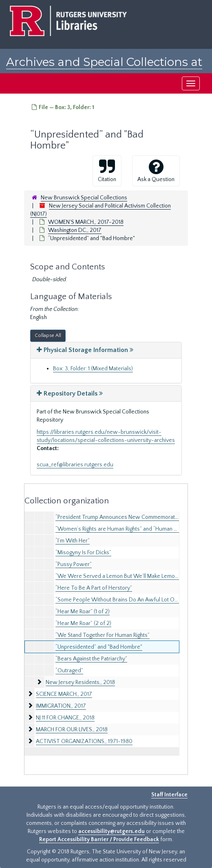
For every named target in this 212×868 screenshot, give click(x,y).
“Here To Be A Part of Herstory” (94, 588)
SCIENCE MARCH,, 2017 (64, 694)
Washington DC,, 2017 (75, 230)
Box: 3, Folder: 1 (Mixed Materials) (93, 369)
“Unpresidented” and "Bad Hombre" (99, 647)
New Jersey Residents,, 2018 (80, 682)
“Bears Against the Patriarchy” (91, 659)
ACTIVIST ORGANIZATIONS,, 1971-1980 (84, 741)
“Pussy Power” (74, 564)
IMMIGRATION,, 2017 (61, 706)
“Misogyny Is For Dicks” (83, 553)
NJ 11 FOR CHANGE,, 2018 (65, 718)
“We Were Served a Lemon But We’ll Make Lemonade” (122, 576)
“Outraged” (69, 671)
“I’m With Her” (73, 541)
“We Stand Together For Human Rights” (103, 635)
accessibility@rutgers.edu (112, 831)
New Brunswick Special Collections (84, 198)
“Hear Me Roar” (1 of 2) (83, 612)
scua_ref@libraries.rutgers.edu (75, 465)
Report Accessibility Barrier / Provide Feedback (99, 840)
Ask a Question (156, 171)
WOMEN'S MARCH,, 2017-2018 (86, 222)
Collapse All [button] (48, 336)
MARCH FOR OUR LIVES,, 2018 (72, 730)
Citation (107, 171)
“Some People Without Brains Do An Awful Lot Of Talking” (126, 600)
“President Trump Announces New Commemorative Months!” (130, 517)
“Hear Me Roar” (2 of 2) (83, 623)
